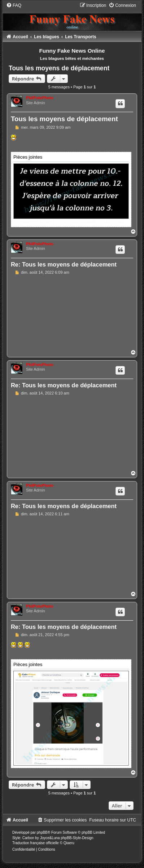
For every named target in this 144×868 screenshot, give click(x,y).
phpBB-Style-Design (77, 838)
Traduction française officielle (36, 843)
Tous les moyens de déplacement (59, 68)
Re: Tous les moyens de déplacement (64, 264)
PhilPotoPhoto (40, 98)
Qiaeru (69, 843)
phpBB (42, 832)
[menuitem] (14, 5)
